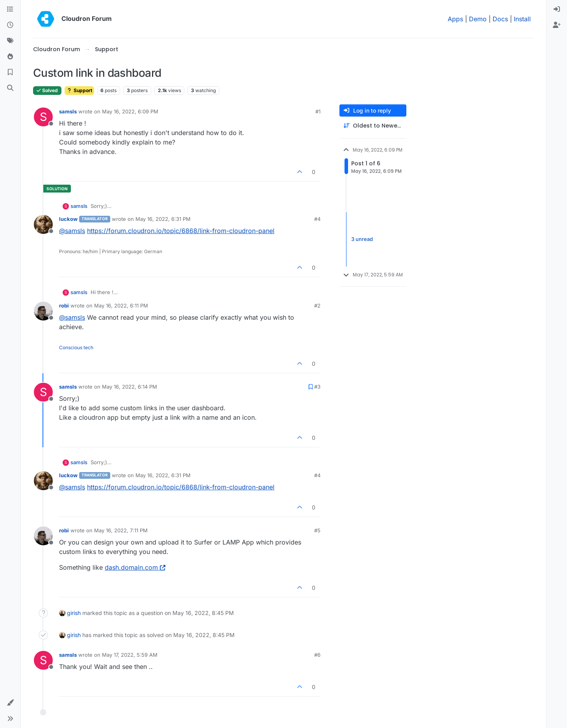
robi (64, 306)
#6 (317, 655)
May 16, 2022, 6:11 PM (121, 306)
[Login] (557, 9)
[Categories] (10, 9)
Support (79, 90)
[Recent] (10, 25)
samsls (68, 111)
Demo (478, 19)
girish (74, 613)
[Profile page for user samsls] (43, 117)
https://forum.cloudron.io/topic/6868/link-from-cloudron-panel (181, 231)
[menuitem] (557, 9)
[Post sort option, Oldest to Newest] (373, 126)
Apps (455, 19)
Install (522, 19)
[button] (10, 703)
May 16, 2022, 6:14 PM (130, 387)
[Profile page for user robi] (43, 311)
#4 (317, 219)
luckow (68, 219)
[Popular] (10, 57)
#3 (317, 387)
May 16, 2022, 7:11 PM (121, 530)
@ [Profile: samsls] (72, 231)
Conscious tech (76, 347)
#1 (318, 111)
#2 (317, 306)
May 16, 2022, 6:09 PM (130, 111)
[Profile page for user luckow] (43, 224)
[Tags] (10, 41)
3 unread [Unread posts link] (362, 239)
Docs (500, 19)
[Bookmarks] (10, 72)
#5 (317, 530)
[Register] (557, 25)
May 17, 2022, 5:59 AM (130, 655)
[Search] (10, 88)
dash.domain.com (135, 567)
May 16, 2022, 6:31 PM (163, 219)
